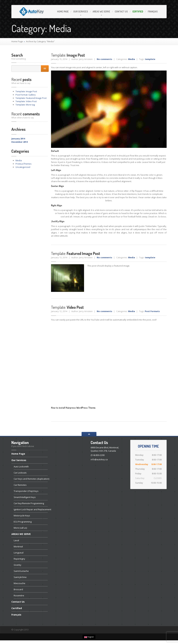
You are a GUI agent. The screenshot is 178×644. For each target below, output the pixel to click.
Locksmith (21, 467)
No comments (104, 59)
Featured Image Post (31, 98)
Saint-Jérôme (20, 577)
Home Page (17, 41)
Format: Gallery (26, 95)
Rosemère (19, 595)
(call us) (20, 528)
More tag (25, 105)
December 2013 (20, 142)
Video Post (26, 101)
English (89, 637)
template (150, 59)
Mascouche (19, 583)
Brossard (18, 589)
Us (121, 12)
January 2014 (18, 139)
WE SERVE (101, 12)
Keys (25, 497)
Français (153, 12)
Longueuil (19, 553)
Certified (138, 12)
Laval (16, 540)
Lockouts (20, 473)
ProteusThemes (24, 164)
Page (63, 12)
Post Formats (152, 311)
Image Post (26, 91)
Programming (23, 522)
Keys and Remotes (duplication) (31, 479)
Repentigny (19, 559)
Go (45, 68)
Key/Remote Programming (29, 503)
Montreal (18, 546)
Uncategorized (23, 167)
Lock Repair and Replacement (31, 509)
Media (19, 160)
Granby (18, 565)
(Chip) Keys (26, 491)
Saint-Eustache (21, 571)
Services (81, 12)
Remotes (20, 485)
